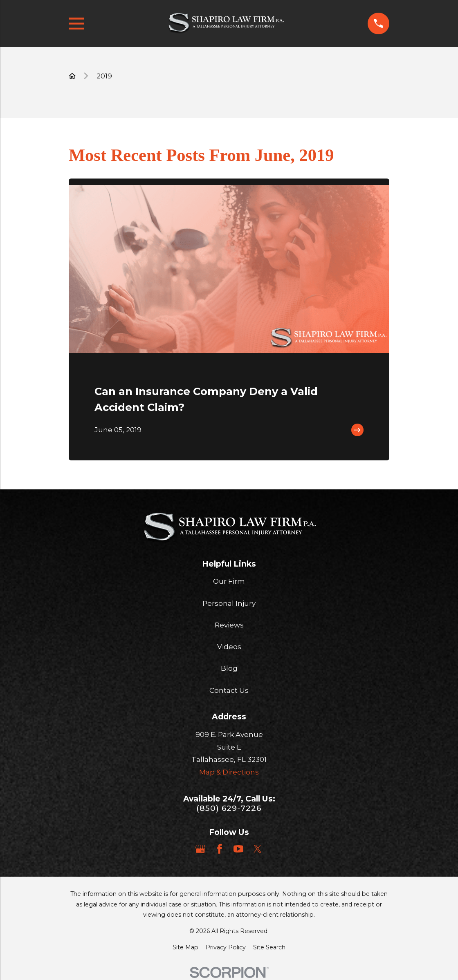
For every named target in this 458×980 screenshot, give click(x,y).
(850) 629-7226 (229, 808)
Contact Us (229, 690)
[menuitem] (185, 948)
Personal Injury (229, 603)
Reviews (229, 625)
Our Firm (229, 581)
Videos (229, 647)
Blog (229, 668)
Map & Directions (229, 772)
